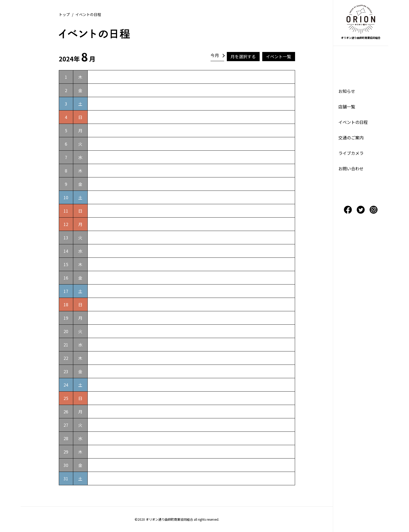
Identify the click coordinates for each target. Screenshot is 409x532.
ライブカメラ (351, 153)
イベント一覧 (279, 56)
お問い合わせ (351, 168)
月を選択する (243, 56)
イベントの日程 (353, 122)
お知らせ (347, 91)
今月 (215, 55)
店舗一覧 (347, 107)
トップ (64, 14)
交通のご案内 (351, 138)
